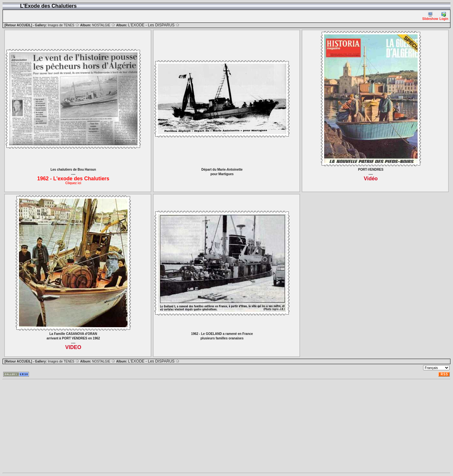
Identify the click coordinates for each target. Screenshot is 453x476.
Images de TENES (64, 25)
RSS (444, 374)
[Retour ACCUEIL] (18, 25)
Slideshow (430, 16)
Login (444, 16)
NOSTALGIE (104, 25)
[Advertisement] (195, 426)
